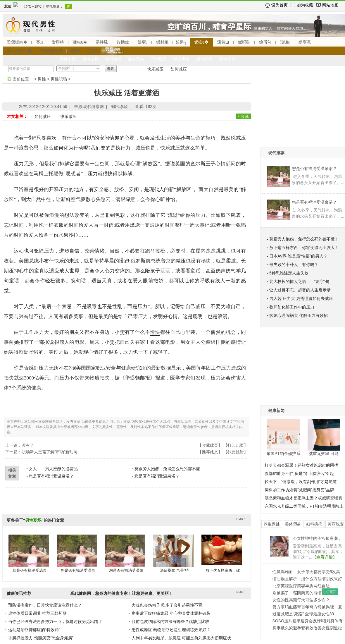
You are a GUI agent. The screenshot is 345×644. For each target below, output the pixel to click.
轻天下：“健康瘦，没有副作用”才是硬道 (301, 482)
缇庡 (143, 42)
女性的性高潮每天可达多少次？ (301, 600)
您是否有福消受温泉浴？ (51, 476)
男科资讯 (68, 59)
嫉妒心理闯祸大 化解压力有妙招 (299, 315)
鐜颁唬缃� (17, 42)
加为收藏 (305, 5)
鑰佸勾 (265, 42)
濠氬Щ (223, 42)
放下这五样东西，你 (223, 570)
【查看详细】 (325, 557)
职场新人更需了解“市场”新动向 (50, 452)
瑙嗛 (285, 42)
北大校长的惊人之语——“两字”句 (299, 281)
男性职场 (204, 59)
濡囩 (76, 51)
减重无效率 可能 (324, 454)
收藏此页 (210, 445)
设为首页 (280, 5)
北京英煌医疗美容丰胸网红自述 (301, 586)
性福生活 (113, 59)
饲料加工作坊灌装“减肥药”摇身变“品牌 (299, 490)
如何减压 (179, 69)
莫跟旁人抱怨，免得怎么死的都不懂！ (169, 469)
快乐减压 (155, 69)
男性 (42, 79)
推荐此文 (210, 452)
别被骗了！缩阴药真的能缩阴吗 (301, 593)
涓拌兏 (102, 42)
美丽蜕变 (336, 524)
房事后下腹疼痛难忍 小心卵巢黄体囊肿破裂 (171, 613)
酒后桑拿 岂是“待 (174, 570)
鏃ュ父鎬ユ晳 (19, 51)
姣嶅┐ (181, 42)
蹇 (39, 42)
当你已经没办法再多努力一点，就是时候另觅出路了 (55, 621)
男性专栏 (90, 59)
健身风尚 (136, 59)
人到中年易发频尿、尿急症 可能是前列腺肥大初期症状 (181, 638)
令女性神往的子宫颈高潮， (317, 538)
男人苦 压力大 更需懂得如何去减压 (301, 298)
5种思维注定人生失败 (289, 273)
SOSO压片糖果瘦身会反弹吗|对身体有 (308, 621)
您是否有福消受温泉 (30, 570)
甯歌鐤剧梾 (51, 51)
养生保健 (272, 524)
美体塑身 (293, 524)
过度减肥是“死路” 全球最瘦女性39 (303, 614)
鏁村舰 (162, 42)
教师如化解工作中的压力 (292, 307)
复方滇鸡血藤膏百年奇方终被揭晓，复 (307, 607)
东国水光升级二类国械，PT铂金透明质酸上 (304, 506)
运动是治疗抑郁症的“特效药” (34, 630)
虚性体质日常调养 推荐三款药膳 (37, 613)
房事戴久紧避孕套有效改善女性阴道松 (307, 628)
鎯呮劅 (244, 42)
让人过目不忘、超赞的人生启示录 (300, 290)
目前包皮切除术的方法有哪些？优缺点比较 (170, 621)
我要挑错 (236, 452)
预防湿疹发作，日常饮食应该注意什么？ (45, 605)
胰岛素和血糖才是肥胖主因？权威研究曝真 (303, 498)
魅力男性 (182, 59)
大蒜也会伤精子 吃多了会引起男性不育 (167, 605)
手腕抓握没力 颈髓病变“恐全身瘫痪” (41, 638)
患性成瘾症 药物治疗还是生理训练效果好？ (171, 630)
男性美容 (227, 59)
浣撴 (93, 51)
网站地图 (330, 5)
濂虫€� (80, 42)
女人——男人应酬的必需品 (53, 469)
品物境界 (159, 59)
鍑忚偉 (123, 42)
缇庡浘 (305, 42)
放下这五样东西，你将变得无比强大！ (304, 248)
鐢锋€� (201, 42)
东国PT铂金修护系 (283, 454)
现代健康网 (94, 107)
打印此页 (236, 445)
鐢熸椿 (58, 42)
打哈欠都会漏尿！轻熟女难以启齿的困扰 (301, 465)
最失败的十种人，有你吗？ (294, 265)
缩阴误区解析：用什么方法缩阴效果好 (307, 579)
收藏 (245, 116)
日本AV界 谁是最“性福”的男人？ (298, 256)
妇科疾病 (314, 524)
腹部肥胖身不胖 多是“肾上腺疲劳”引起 (299, 473)
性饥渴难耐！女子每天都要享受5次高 (306, 572)
